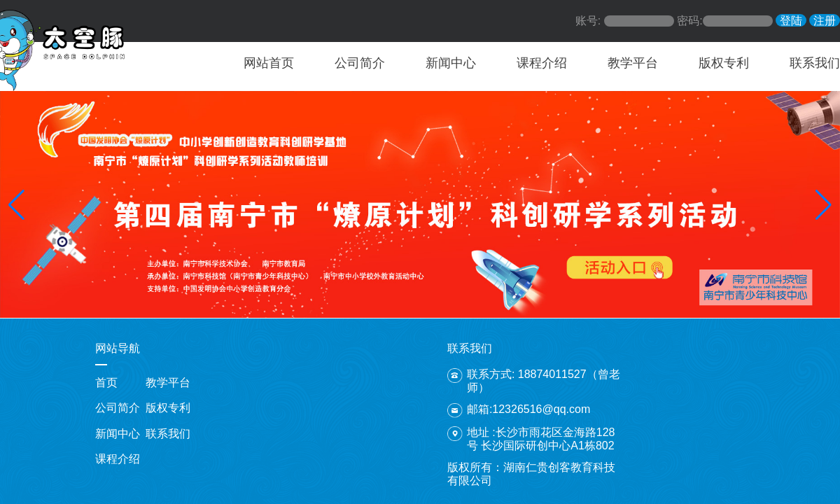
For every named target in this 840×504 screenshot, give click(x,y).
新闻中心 (451, 63)
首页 (106, 383)
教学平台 (633, 63)
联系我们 (815, 63)
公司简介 (360, 63)
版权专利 (724, 63)
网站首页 (269, 63)
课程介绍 (542, 63)
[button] (16, 205)
